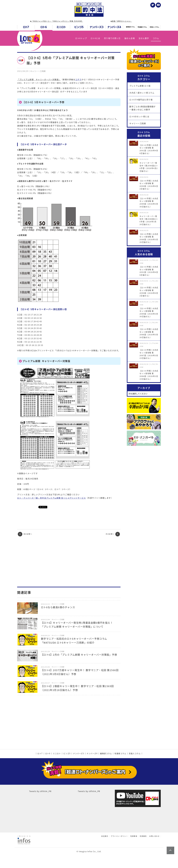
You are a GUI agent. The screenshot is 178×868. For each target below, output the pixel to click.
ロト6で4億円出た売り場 (141, 100)
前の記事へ (25, 534)
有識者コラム (120, 754)
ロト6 (48, 754)
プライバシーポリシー (119, 836)
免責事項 (134, 836)
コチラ (78, 80)
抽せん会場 (130, 38)
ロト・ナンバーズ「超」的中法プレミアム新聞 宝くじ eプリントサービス (51, 498)
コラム (156, 38)
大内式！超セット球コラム (142, 93)
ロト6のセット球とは (139, 116)
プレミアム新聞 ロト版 (140, 86)
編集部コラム (106, 754)
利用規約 (143, 836)
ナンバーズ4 (92, 754)
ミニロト (57, 754)
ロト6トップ (81, 38)
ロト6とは (95, 38)
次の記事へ (113, 534)
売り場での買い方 (112, 38)
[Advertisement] (69, 562)
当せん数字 (144, 38)
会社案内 (105, 836)
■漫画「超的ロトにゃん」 (121, 21)
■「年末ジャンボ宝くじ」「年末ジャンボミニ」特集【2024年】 (57, 21)
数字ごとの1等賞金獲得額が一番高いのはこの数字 (142, 108)
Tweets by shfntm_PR (40, 791)
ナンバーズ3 (79, 754)
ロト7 (40, 754)
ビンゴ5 (67, 754)
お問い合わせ (154, 836)
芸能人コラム (135, 754)
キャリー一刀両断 (138, 123)
